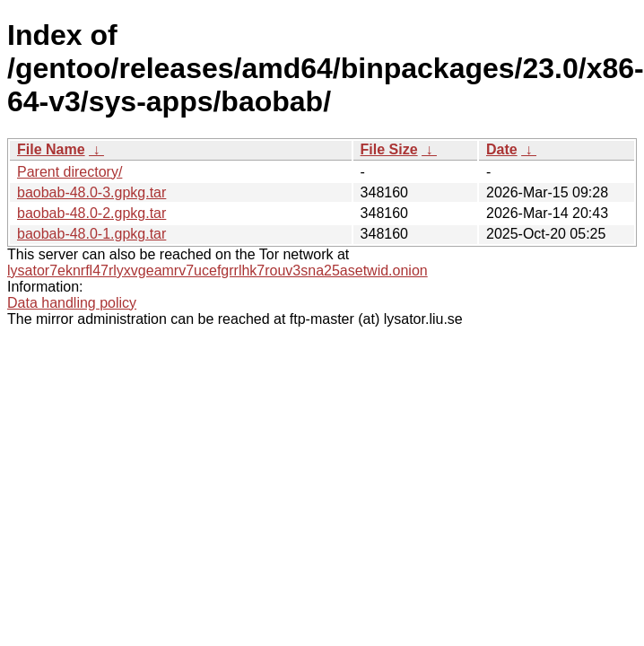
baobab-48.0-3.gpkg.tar (91, 192)
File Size (389, 149)
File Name (51, 149)
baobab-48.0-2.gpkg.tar (91, 213)
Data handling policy (72, 303)
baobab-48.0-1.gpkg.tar (91, 234)
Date (502, 149)
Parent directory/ (70, 172)
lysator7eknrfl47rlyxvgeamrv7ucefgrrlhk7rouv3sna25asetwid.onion (218, 271)
